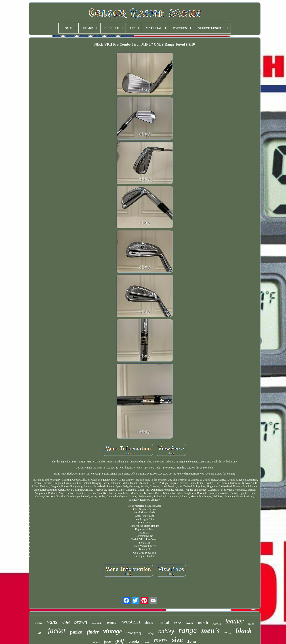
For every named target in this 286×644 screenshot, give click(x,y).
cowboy (150, 633)
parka (76, 632)
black (244, 631)
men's (211, 630)
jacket (57, 631)
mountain (97, 623)
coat (147, 643)
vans (52, 622)
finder (93, 632)
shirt (66, 622)
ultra (40, 633)
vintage (113, 631)
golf (120, 641)
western (131, 622)
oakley (166, 631)
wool (228, 633)
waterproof (134, 633)
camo (39, 623)
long (191, 642)
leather (234, 621)
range (188, 630)
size (177, 640)
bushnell (217, 624)
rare (177, 623)
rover (190, 623)
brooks (134, 641)
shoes (149, 623)
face (108, 641)
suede (251, 624)
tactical (163, 623)
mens (161, 640)
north (203, 622)
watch (112, 622)
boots (96, 642)
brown (81, 622)
